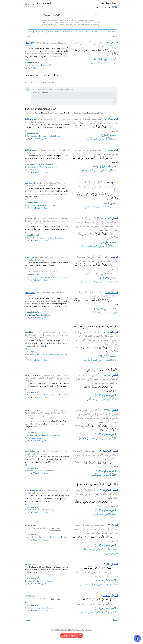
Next (115, 37)
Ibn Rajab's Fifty (40, 31)
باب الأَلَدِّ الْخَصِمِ (109, 246)
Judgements (50, 471)
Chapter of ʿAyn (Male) (60, 395)
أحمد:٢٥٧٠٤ (111, 43)
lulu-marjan (36, 170)
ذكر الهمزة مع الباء (108, 585)
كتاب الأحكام (92, 139)
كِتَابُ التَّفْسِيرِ (98, 514)
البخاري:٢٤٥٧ (111, 150)
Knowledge (54, 205)
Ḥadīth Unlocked (43, 3)
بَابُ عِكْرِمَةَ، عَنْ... (107, 399)
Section (29, 581)
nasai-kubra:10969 (33, 490)
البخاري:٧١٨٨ (111, 119)
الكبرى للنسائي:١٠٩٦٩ (107, 490)
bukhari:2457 (30, 150)
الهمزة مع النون (110, 612)
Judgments (57, 136)
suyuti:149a (30, 564)
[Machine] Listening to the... (37, 354)
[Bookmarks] (106, 5)
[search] (68, 15)
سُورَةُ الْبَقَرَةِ (111, 514)
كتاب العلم (90, 207)
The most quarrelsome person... (39, 136)
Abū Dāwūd (111, 31)
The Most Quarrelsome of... (37, 238)
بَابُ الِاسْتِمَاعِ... (109, 360)
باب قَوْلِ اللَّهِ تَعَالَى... (106, 170)
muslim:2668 (30, 183)
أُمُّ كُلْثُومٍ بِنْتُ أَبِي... (107, 438)
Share (37, 68)
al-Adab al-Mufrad (66, 31)
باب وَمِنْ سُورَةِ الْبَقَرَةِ (108, 282)
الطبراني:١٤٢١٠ (111, 375)
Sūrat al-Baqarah (33, 510)
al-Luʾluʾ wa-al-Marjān (82, 31)
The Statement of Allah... (36, 167)
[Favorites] (103, 5)
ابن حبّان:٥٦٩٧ (111, 332)
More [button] (96, 5)
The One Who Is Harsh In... (37, 205)
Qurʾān (30, 31)
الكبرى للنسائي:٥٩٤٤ (108, 451)
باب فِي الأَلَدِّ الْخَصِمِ (107, 207)
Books (85, 5)
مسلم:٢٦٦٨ (112, 183)
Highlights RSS (76, 630)
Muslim (102, 31)
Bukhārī (94, 31)
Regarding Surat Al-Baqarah (37, 277)
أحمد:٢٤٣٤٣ (111, 293)
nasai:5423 (29, 218)
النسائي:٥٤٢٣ (111, 218)
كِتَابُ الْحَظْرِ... (91, 360)
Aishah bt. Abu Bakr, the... (58, 537)
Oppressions (52, 167)
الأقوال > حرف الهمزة (87, 585)
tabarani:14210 (31, 375)
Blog (90, 5)
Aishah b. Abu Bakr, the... (36, 537)
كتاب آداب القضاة (90, 246)
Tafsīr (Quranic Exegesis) (59, 277)
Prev (28, 37)
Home (78, 5)
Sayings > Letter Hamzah (44, 581)
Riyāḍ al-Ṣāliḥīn (53, 31)
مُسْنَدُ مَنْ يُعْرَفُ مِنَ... (85, 438)
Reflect (38, 139)
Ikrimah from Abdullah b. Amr (38, 395)
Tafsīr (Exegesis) (48, 510)
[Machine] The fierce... (35, 471)
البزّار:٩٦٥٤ (113, 525)
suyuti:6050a (30, 596)
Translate (55, 529)
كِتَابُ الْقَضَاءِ (96, 475)
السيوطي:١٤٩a (111, 564)
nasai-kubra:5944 (32, 451)
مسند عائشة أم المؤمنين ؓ (106, 549)
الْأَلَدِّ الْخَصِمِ (111, 475)
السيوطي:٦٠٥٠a (110, 596)
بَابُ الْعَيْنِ (91, 399)
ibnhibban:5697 (31, 332)
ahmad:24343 (30, 293)
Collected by (30, 113)
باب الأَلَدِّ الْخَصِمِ (109, 139)
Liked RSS (88, 630)
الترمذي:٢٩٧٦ (111, 257)
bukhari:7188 (30, 119)
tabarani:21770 (31, 410)
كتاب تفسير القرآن (88, 282)
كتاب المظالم (88, 170)
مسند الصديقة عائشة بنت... (100, 63)
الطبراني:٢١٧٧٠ (111, 410)
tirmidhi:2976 (30, 257)
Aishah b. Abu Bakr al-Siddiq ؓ (39, 65)
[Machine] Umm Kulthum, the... (38, 435)
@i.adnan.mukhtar (60, 630)
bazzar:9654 (30, 525)
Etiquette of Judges (57, 238)
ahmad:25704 (30, 43)
